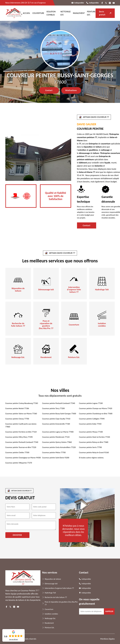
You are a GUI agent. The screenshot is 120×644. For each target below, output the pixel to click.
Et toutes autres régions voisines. (91, 458)
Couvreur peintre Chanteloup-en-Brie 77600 (96, 414)
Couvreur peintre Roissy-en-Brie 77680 (94, 442)
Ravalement (79, 13)
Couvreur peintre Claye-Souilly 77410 (56, 419)
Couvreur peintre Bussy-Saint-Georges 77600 (59, 414)
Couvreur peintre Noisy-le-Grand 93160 (94, 452)
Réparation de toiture (18, 290)
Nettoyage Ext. (18, 357)
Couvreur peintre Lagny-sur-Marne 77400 (58, 432)
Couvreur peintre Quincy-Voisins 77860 (57, 442)
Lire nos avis (13, 639)
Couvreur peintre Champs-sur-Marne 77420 (96, 408)
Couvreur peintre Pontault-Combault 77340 (59, 403)
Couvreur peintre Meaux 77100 (91, 432)
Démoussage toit (46, 290)
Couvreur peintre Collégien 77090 (92, 419)
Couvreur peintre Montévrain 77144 (56, 437)
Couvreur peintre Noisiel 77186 (17, 408)
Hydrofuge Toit (102, 290)
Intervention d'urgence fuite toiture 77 (74, 290)
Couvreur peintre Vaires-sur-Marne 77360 (21, 414)
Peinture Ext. (74, 357)
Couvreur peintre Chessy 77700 (17, 419)
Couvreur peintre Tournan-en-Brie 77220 (21, 447)
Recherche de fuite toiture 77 (18, 325)
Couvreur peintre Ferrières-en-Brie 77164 (21, 432)
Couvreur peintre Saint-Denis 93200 (56, 458)
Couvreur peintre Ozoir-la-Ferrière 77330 (94, 437)
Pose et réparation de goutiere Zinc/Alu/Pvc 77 (46, 325)
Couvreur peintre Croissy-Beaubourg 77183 (22, 403)
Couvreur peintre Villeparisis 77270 (19, 463)
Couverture (38, 13)
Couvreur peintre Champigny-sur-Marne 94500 (23, 458)
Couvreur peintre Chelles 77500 (17, 452)
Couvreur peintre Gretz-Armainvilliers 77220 (59, 447)
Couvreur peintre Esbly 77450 (90, 424)
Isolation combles (102, 325)
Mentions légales (107, 639)
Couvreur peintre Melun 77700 (54, 452)
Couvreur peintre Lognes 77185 (91, 403)
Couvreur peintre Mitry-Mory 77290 (19, 437)
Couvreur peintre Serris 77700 (90, 447)
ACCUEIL (27, 13)
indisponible (79, 3)
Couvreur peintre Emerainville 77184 (56, 424)
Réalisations (71, 90)
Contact (49, 90)
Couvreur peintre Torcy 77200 (53, 408)
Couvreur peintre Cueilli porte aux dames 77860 (21, 425)
